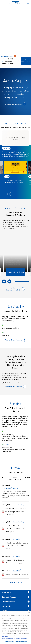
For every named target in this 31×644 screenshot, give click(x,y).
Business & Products (9, 597)
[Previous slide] (18, 61)
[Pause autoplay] (26, 45)
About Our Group (8, 592)
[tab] (5, 45)
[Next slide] (18, 63)
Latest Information (26, 61)
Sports (4, 611)
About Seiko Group (16, 21)
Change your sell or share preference (11, 639)
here (9, 619)
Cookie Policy (5, 637)
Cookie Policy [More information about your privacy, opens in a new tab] (24, 639)
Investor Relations (8, 602)
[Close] (29, 613)
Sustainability (7, 606)
